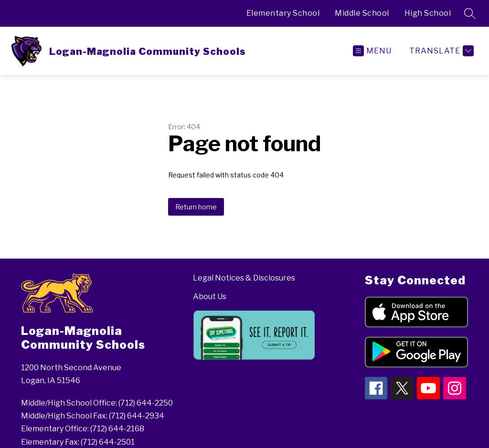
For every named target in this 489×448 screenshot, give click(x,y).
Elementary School (283, 13)
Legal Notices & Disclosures (244, 278)
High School (428, 13)
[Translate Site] (440, 51)
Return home (196, 207)
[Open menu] (372, 51)
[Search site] (470, 13)
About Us (210, 297)
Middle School (362, 13)
